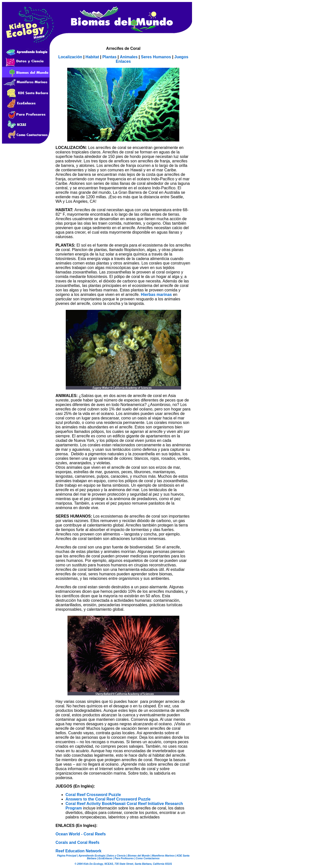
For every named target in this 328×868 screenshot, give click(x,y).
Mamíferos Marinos (163, 856)
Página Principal (67, 856)
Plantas (109, 57)
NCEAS (109, 864)
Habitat (93, 57)
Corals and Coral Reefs (77, 842)
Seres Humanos (157, 57)
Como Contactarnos (147, 858)
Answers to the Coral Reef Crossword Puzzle (108, 799)
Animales (129, 57)
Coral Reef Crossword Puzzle (93, 795)
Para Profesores (124, 858)
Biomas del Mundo (139, 856)
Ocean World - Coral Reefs (81, 834)
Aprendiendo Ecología (92, 856)
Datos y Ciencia (116, 856)
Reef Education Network (78, 851)
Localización (70, 57)
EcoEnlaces (105, 858)
